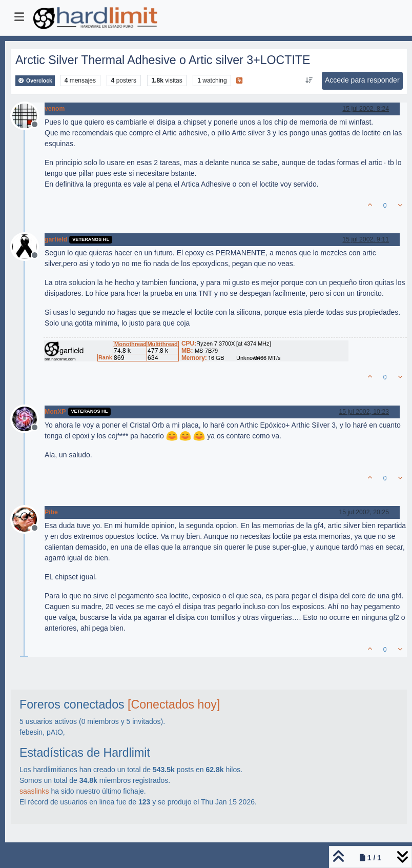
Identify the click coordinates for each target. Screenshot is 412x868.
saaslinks (34, 791)
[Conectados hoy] (174, 704)
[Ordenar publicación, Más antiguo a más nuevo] (309, 80)
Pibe (51, 512)
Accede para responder (362, 80)
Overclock (35, 81)
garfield (56, 239)
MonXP (55, 412)
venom (55, 109)
